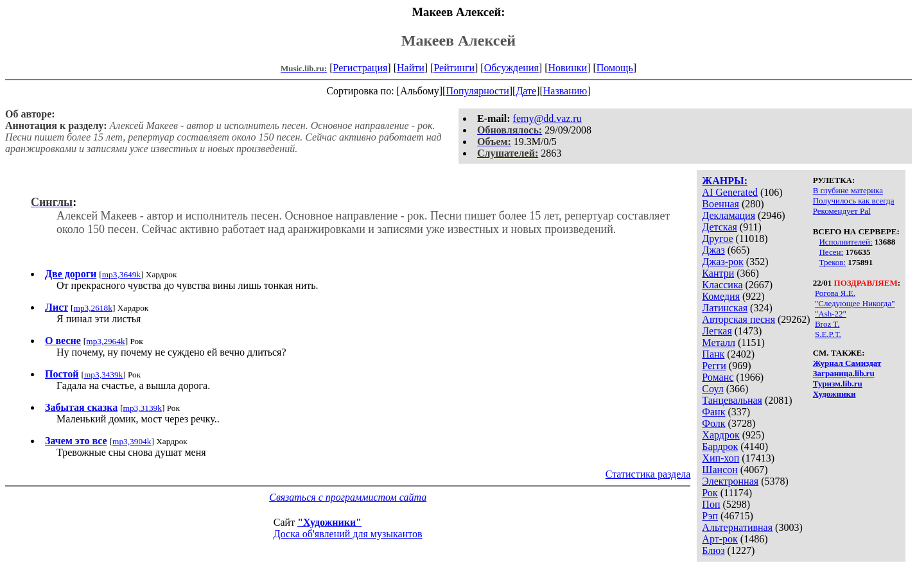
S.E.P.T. (828, 334)
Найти (411, 68)
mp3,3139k (143, 408)
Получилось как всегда (854, 201)
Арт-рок (720, 539)
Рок (710, 493)
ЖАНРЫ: (725, 181)
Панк (713, 354)
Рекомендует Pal (842, 211)
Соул (712, 389)
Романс (718, 377)
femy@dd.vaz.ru (547, 118)
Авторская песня (738, 319)
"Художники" (329, 522)
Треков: (832, 262)
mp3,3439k (103, 375)
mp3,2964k (105, 341)
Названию (565, 91)
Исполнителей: (845, 242)
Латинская (725, 308)
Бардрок (720, 446)
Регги (714, 366)
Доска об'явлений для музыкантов (348, 534)
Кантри (718, 273)
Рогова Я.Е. (835, 293)
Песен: (831, 252)
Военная (720, 204)
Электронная (730, 481)
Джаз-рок (723, 262)
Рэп (710, 516)
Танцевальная (732, 400)
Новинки (567, 68)
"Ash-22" (831, 314)
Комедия (721, 296)
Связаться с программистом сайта (348, 497)
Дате (526, 91)
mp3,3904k (132, 441)
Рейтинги (454, 68)
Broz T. (827, 324)
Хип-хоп (720, 458)
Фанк (713, 412)
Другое (717, 238)
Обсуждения (511, 68)
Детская (720, 227)
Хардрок (720, 435)
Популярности (477, 91)
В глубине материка (848, 190)
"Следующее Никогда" (855, 303)
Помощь (615, 68)
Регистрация (361, 68)
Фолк (713, 423)
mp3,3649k (121, 274)
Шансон (720, 470)
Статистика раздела (648, 474)
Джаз (713, 250)
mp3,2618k (93, 308)
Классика (722, 285)
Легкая (717, 331)
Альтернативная (737, 527)
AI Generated (730, 192)
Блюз (713, 550)
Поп (711, 504)
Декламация (729, 215)
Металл (719, 342)
